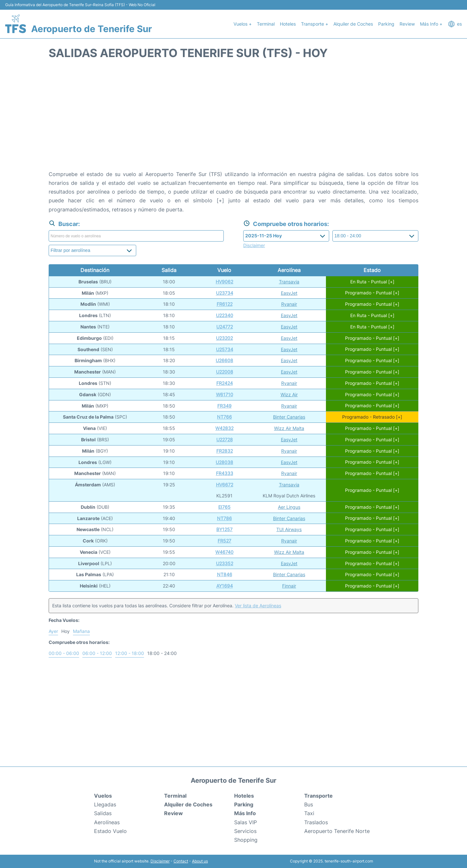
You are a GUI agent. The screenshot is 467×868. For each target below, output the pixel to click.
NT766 (224, 417)
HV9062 (224, 282)
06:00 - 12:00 (97, 653)
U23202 (224, 338)
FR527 (224, 541)
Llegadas (105, 804)
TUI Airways (289, 529)
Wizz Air (289, 394)
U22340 (225, 315)
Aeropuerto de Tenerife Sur (91, 29)
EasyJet (289, 293)
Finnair (289, 586)
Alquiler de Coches (353, 24)
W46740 (224, 552)
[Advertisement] (233, 118)
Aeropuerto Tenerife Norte (337, 831)
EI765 (224, 507)
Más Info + (431, 24)
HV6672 (225, 485)
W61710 (225, 394)
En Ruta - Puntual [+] (372, 282)
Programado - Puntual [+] (372, 293)
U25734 (225, 349)
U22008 (225, 372)
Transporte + (315, 24)
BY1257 (224, 529)
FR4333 (225, 473)
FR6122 (225, 304)
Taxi (309, 813)
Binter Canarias (289, 417)
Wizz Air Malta (289, 428)
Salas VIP (245, 822)
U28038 (224, 462)
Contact (181, 861)
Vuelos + (243, 24)
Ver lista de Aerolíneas (258, 606)
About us (200, 861)
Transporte (318, 796)
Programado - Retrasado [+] (372, 417)
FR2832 (225, 451)
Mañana (81, 631)
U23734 (225, 293)
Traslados (316, 822)
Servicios (245, 831)
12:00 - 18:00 (130, 653)
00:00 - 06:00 (64, 653)
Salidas (103, 813)
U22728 (225, 440)
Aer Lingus (289, 507)
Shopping (246, 840)
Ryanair (289, 304)
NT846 (225, 574)
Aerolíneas (107, 822)
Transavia (289, 282)
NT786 (224, 518)
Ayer (53, 631)
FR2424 (225, 383)
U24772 (225, 327)
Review (407, 24)
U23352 (225, 563)
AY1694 (225, 586)
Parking (386, 24)
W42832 (224, 428)
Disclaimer (160, 861)
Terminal (266, 24)
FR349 (224, 406)
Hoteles (288, 24)
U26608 (224, 360)
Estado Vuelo (110, 831)
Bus (309, 804)
